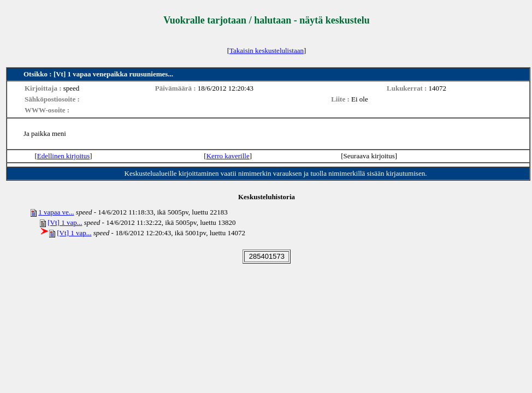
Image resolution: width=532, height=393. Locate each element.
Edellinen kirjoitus (63, 156)
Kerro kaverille (228, 156)
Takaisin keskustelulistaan (267, 50)
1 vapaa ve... (56, 212)
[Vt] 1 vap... (65, 222)
